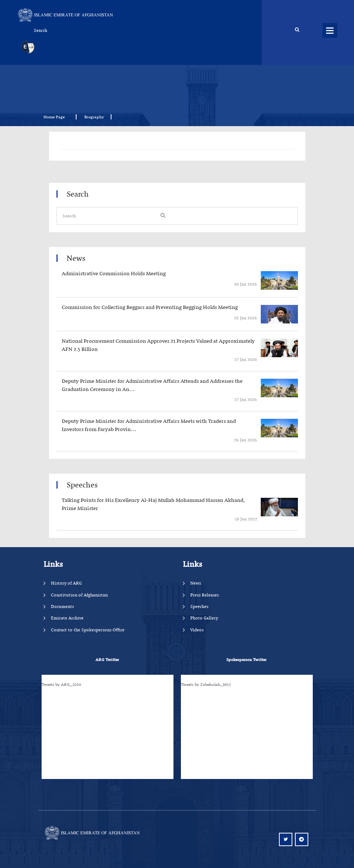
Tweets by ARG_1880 (61, 684)
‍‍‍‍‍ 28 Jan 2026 (245, 318)
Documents (62, 606)
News (196, 583)
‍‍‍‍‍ (161, 274)
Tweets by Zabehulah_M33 (206, 684)
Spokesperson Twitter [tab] (246, 660)
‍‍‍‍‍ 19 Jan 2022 (245, 519)
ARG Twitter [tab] (107, 660)
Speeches (199, 606)
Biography (94, 117)
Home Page (56, 117)
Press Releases (204, 595)
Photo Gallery (204, 618)
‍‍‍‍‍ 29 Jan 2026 (245, 284)
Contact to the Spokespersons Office (88, 630)
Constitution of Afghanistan (79, 595)
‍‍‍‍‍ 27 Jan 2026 (245, 359)
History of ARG (66, 583)
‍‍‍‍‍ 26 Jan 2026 (245, 440)
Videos (197, 630)
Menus (330, 30)
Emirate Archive (67, 618)
